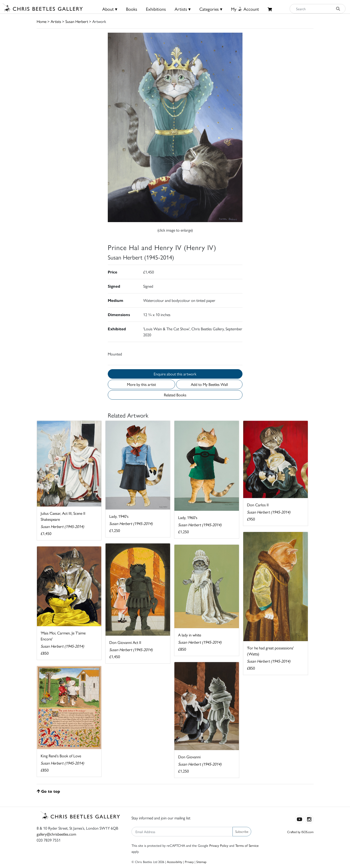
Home (42, 21)
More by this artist (141, 384)
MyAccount (245, 9)
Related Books (175, 395)
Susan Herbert (77, 21)
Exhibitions (156, 9)
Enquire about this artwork (175, 374)
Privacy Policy (219, 845)
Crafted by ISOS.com (300, 832)
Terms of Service (247, 845)
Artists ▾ (183, 9)
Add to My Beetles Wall (209, 384)
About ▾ (110, 9)
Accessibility (175, 862)
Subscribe (242, 831)
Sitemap (201, 862)
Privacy (189, 862)
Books (132, 9)
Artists (56, 21)
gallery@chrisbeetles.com (56, 834)
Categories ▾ (211, 9)
